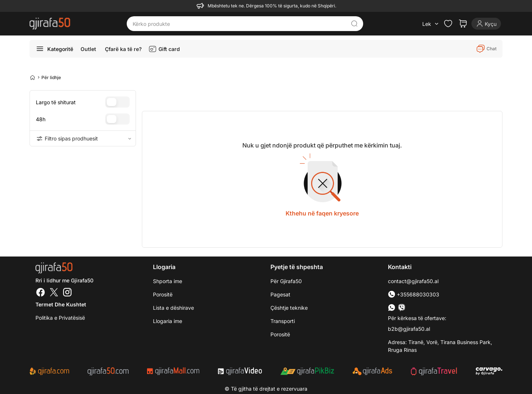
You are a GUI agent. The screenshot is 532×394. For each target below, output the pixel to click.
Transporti (283, 321)
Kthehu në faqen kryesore (322, 213)
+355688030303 (414, 294)
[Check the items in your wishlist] (448, 24)
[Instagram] (67, 293)
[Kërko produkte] (239, 24)
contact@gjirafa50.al (413, 281)
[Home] (33, 77)
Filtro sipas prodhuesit (83, 139)
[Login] (486, 24)
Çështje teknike (289, 308)
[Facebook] (41, 293)
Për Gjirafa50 (286, 281)
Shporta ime (168, 281)
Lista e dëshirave (173, 308)
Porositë (163, 294)
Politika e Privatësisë (60, 318)
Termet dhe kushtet (61, 304)
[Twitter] (54, 293)
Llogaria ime (168, 321)
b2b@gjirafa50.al (409, 329)
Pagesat (280, 294)
